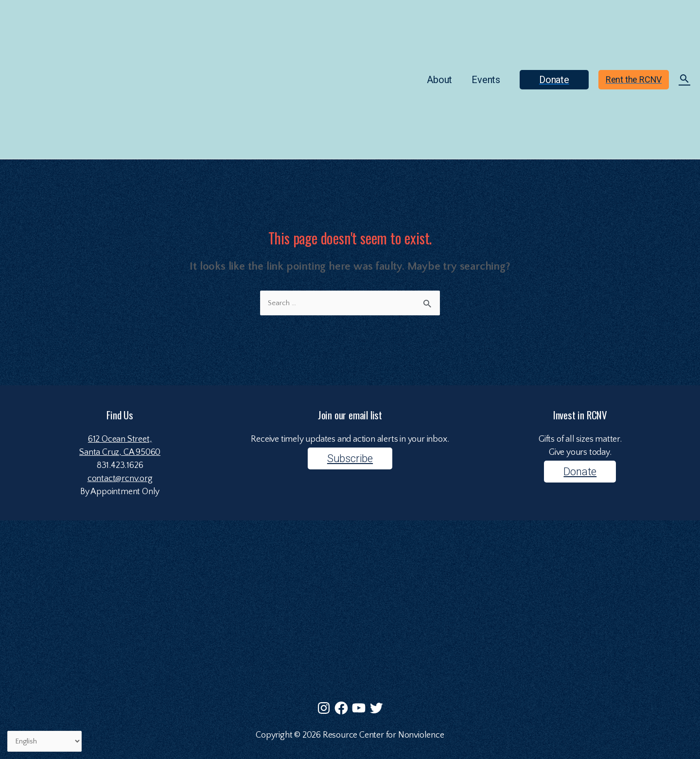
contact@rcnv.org (120, 479)
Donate (580, 472)
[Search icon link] (684, 80)
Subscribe (350, 458)
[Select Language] (44, 742)
